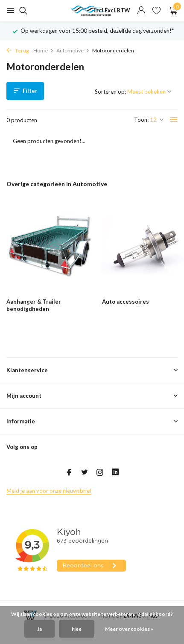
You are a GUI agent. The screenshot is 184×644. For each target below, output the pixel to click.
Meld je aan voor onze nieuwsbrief (49, 491)
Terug (18, 50)
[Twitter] (85, 473)
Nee (77, 629)
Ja (39, 629)
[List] (174, 120)
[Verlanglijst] (156, 11)
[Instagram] (100, 473)
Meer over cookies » (129, 629)
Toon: (141, 120)
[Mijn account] (141, 11)
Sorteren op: (110, 92)
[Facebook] (69, 473)
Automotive (73, 50)
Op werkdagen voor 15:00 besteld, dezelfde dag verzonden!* (97, 31)
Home (44, 50)
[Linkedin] (115, 473)
